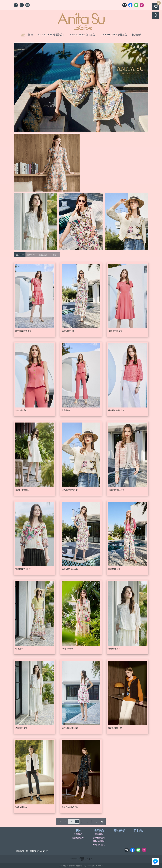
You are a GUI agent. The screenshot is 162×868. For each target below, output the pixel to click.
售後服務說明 (78, 838)
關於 (78, 831)
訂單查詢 (99, 834)
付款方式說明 (99, 841)
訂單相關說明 (99, 838)
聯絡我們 (78, 834)
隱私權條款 (120, 831)
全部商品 (99, 831)
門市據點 (139, 831)
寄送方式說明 (99, 845)
